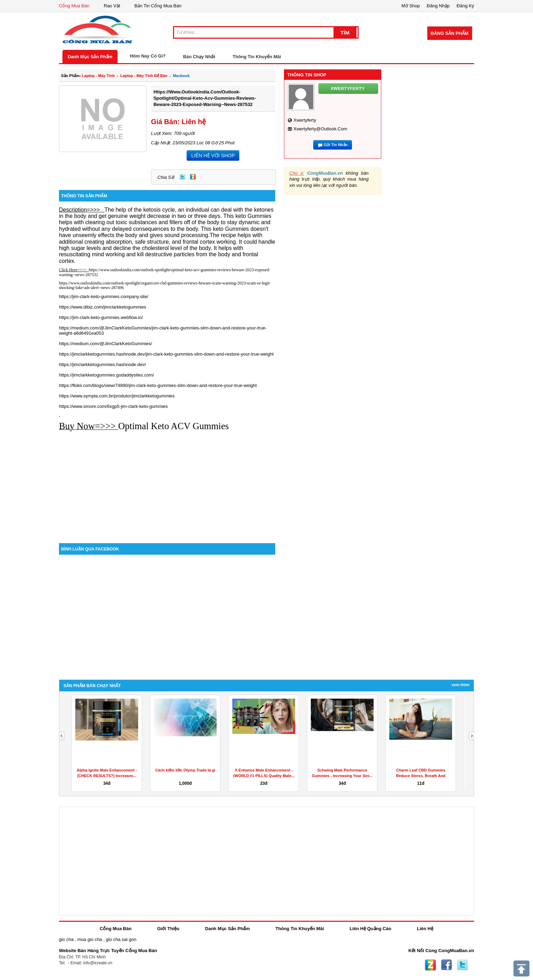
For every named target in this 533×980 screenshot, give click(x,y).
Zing (193, 177)
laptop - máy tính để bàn (144, 76)
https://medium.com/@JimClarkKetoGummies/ (106, 344)
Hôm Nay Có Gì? (148, 56)
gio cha (66, 939)
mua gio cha (90, 939)
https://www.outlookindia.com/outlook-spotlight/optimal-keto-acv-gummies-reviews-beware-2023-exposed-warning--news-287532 (205, 98)
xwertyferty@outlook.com (320, 129)
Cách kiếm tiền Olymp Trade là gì (185, 770)
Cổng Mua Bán (74, 6)
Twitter (182, 177)
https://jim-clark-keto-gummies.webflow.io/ (101, 317)
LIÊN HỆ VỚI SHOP (213, 155)
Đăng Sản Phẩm (450, 33)
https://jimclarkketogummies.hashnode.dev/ (102, 364)
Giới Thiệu (168, 929)
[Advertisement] (167, 484)
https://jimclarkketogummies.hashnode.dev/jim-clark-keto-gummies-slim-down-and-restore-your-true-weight (166, 354)
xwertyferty (305, 120)
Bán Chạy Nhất (199, 57)
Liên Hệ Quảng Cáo (370, 929)
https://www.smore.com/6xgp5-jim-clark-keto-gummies (113, 406)
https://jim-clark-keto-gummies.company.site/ (104, 297)
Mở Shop (411, 6)
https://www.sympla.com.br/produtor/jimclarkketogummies (117, 396)
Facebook (446, 965)
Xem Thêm (461, 685)
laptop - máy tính (98, 76)
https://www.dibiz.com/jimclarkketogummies (103, 307)
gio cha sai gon (121, 939)
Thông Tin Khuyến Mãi (257, 57)
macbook (181, 76)
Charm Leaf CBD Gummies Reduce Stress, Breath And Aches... (421, 776)
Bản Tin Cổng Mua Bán (158, 6)
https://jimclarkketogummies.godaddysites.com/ (106, 375)
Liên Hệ (425, 929)
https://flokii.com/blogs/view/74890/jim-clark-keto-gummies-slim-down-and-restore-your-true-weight (158, 385)
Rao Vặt (112, 6)
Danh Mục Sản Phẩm (90, 57)
